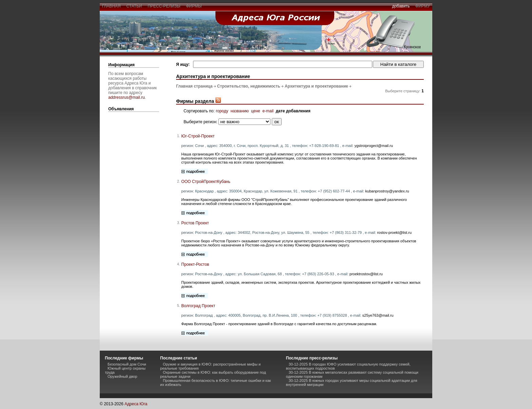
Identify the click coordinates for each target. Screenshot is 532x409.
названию (240, 111)
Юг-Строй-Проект (198, 136)
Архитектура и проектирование (316, 86)
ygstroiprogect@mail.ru (374, 146)
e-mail (268, 111)
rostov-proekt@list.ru (394, 233)
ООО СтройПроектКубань (206, 182)
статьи (134, 6)
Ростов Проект (195, 223)
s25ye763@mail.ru (378, 315)
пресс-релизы (164, 6)
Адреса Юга (136, 404)
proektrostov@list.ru (366, 274)
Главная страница (194, 86)
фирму (423, 6)
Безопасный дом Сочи (127, 364)
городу (222, 111)
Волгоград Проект (198, 306)
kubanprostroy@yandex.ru (387, 191)
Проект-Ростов (195, 264)
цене (256, 111)
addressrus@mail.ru (127, 97)
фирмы (194, 6)
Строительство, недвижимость (249, 86)
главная (111, 6)
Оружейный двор (122, 376)
